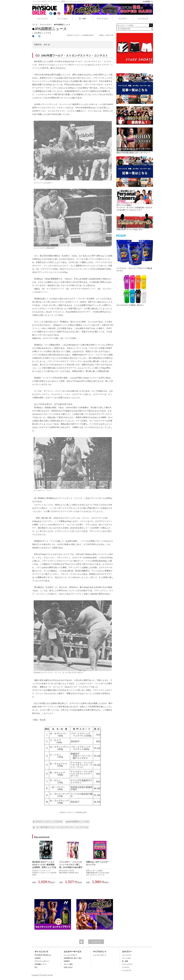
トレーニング (42, 19)
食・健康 (82, 19)
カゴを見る (148, 2)
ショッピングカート (100, 955)
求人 (36, 967)
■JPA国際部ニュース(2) (79, 822)
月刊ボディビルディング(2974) (49, 822)
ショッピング (143, 19)
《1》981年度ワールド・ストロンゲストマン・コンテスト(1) (62, 827)
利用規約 (67, 961)
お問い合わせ (68, 967)
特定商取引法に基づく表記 (73, 958)
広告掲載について (41, 964)
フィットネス (62, 19)
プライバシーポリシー (42, 961)
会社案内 (38, 958)
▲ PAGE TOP (96, 942)
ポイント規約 (68, 964)
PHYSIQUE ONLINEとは (43, 955)
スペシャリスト (103, 19)
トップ (35, 25)
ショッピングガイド (70, 955)
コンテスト (123, 19)
